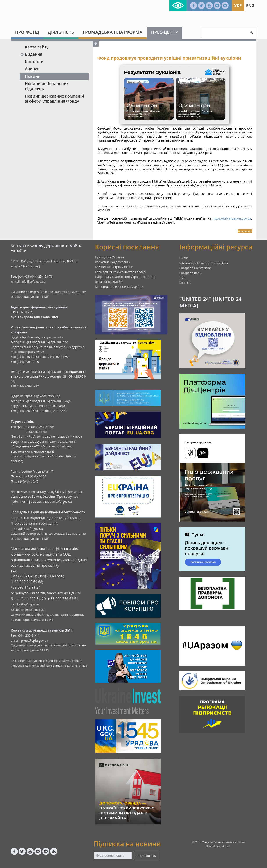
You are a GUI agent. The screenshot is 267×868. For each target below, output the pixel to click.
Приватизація (245, 231)
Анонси (32, 69)
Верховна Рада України (112, 262)
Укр (238, 5)
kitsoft (225, 846)
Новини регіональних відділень (47, 86)
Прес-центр (165, 32)
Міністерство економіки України (119, 287)
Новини (33, 76)
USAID (184, 258)
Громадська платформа (113, 32)
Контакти (34, 62)
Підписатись (146, 856)
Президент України (109, 257)
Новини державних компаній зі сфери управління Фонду (55, 99)
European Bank (190, 273)
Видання (31, 54)
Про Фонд (27, 32)
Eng (250, 5)
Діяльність (61, 32)
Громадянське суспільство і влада (120, 272)
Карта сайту (37, 47)
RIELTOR (185, 283)
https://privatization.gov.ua (232, 218)
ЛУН (183, 278)
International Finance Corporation (204, 263)
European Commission (196, 268)
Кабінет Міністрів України (114, 267)
